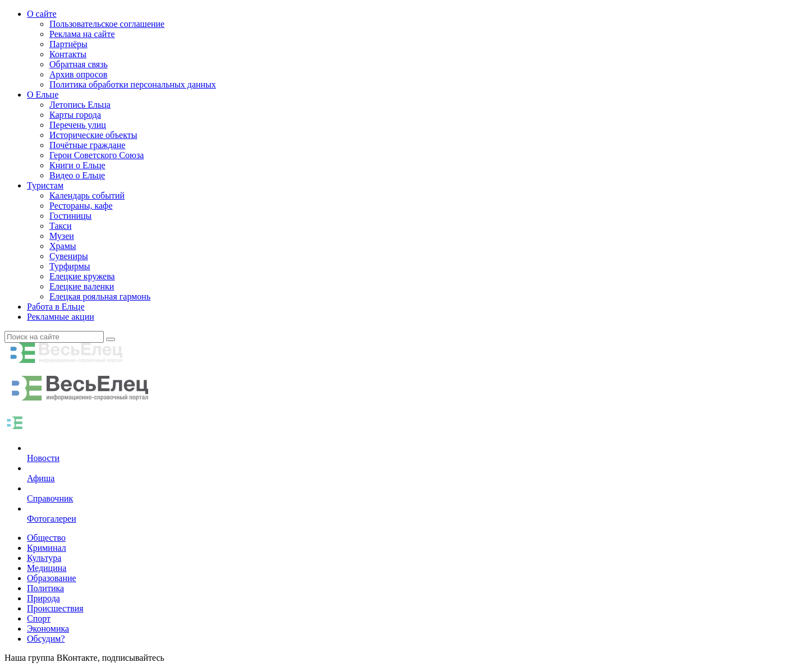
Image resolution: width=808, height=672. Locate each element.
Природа (43, 598)
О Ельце (43, 95)
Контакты (68, 54)
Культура (44, 558)
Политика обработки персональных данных (133, 84)
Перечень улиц (78, 125)
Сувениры (69, 256)
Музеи (62, 236)
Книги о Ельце (77, 165)
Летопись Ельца (80, 105)
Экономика (48, 629)
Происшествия (55, 608)
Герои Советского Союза (97, 155)
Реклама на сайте (82, 34)
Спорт (39, 618)
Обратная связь (79, 64)
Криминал (47, 548)
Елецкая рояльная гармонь (100, 296)
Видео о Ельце (77, 175)
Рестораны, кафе (81, 206)
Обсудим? (46, 639)
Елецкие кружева (82, 276)
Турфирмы (70, 266)
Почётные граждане (87, 145)
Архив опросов (78, 74)
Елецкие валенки (82, 286)
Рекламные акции (61, 317)
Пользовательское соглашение (107, 24)
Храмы (63, 246)
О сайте (42, 14)
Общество (46, 538)
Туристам (45, 185)
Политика (45, 588)
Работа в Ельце (56, 307)
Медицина (47, 568)
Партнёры (68, 44)
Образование (52, 578)
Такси (61, 226)
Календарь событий (87, 195)
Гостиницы (70, 216)
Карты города (75, 115)
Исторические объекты (93, 135)
